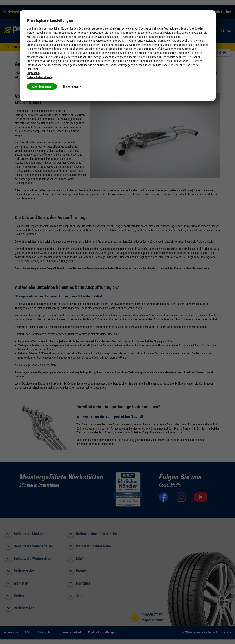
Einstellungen (72, 86)
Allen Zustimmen (42, 86)
